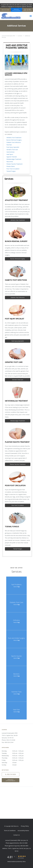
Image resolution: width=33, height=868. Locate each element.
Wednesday (15, 756)
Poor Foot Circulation (13, 169)
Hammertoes (10, 152)
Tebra (24, 862)
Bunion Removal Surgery (14, 140)
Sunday (15, 765)
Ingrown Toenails (12, 157)
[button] (17, 10)
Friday (15, 760)
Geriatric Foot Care (12, 150)
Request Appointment (11, 780)
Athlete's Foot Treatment (14, 138)
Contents (20, 36)
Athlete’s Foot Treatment (18, 220)
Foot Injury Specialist (13, 147)
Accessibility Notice (23, 831)
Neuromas (10, 162)
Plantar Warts (11, 166)
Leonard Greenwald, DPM (8, 36)
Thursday (15, 758)
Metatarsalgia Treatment (14, 159)
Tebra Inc (16, 826)
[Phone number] (11, 774)
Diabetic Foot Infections (14, 142)
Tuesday (15, 753)
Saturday (15, 762)
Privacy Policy (25, 826)
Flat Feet (9, 145)
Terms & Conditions (10, 831)
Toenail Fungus (11, 171)
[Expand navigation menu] (31, 16)
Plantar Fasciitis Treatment (14, 164)
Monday (15, 751)
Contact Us (17, 835)
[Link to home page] (14, 16)
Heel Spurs (10, 154)
